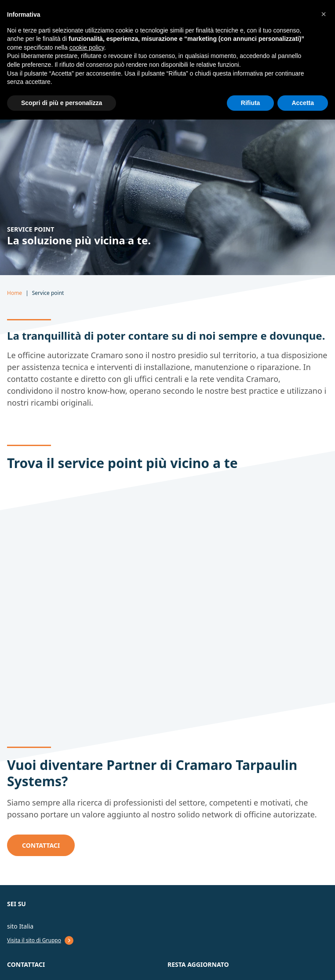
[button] (324, 14)
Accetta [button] (303, 103)
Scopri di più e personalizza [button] (62, 103)
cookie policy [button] (87, 47)
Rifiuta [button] (251, 103)
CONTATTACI (41, 845)
